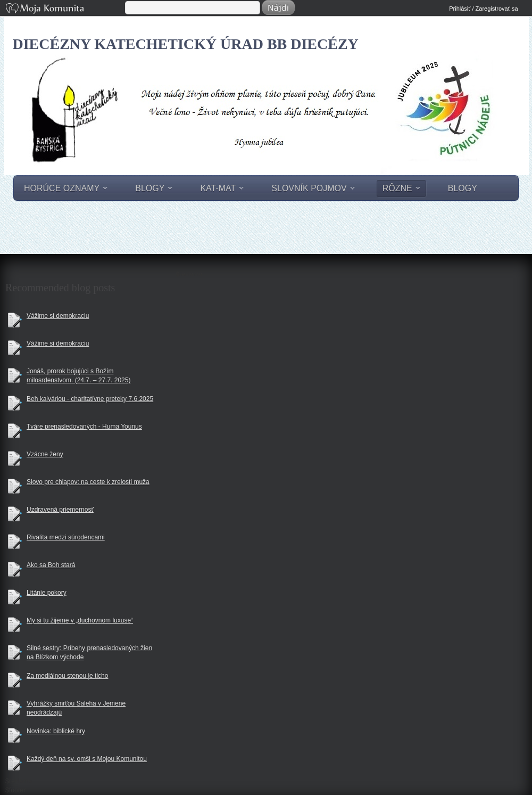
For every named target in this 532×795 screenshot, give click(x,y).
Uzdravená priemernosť (60, 510)
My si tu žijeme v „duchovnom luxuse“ (80, 620)
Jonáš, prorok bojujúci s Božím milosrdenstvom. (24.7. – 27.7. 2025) (78, 376)
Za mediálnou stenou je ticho (67, 676)
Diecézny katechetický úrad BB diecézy (186, 44)
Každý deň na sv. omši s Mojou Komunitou (87, 759)
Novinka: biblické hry (56, 731)
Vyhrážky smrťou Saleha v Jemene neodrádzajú (76, 708)
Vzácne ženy (45, 454)
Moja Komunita (64, 9)
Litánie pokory (47, 593)
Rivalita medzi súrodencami (66, 537)
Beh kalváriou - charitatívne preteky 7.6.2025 (90, 399)
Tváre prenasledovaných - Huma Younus (84, 427)
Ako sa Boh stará (51, 565)
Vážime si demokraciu (58, 316)
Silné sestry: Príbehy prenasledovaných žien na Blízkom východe (89, 653)
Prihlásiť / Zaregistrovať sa (483, 9)
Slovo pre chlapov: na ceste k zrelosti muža (88, 482)
